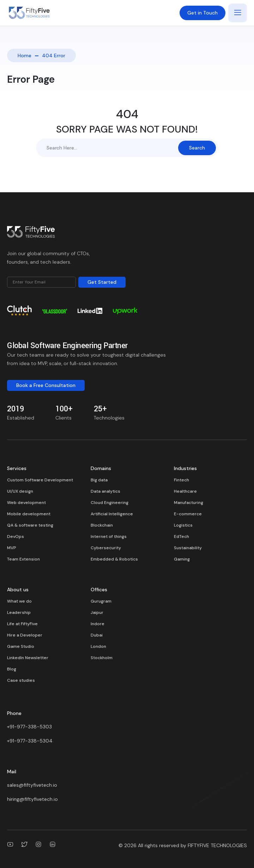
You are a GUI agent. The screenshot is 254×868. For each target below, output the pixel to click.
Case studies (21, 680)
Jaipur (97, 612)
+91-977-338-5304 (30, 741)
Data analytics (105, 491)
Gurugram (101, 601)
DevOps (16, 536)
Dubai (97, 635)
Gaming (182, 559)
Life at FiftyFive (22, 624)
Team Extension (23, 559)
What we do (19, 601)
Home (25, 55)
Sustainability (188, 548)
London (98, 646)
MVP (12, 548)
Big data (99, 480)
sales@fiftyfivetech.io (32, 785)
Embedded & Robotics (114, 559)
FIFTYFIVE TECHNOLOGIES (217, 845)
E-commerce (188, 514)
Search (197, 148)
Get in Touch (202, 13)
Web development (26, 503)
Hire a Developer (25, 635)
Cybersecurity (106, 548)
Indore (98, 624)
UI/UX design (20, 491)
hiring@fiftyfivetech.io (32, 799)
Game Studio (21, 646)
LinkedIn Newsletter (28, 658)
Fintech (182, 480)
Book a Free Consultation (46, 385)
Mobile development (29, 514)
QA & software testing (30, 525)
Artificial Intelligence (112, 514)
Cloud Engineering (110, 503)
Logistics (183, 525)
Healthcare (185, 491)
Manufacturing (189, 503)
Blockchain (102, 525)
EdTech (182, 536)
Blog (12, 669)
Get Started (102, 282)
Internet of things (109, 536)
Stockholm (102, 658)
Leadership (19, 612)
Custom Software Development (40, 480)
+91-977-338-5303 (29, 727)
